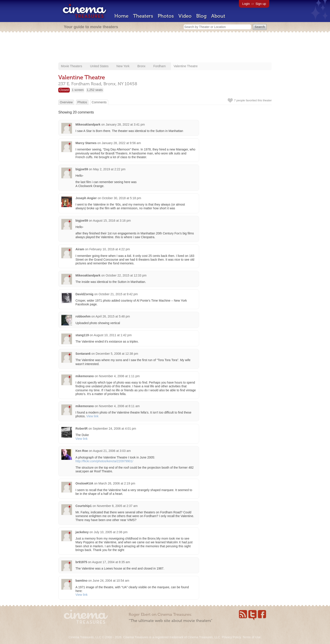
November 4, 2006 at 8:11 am (119, 406)
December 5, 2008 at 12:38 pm (117, 354)
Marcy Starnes (86, 143)
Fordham (159, 66)
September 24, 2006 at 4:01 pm (115, 429)
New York (123, 66)
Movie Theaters (71, 66)
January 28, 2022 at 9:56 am (121, 143)
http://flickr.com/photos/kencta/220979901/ (104, 461)
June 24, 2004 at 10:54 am (111, 581)
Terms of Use (251, 637)
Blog (201, 16)
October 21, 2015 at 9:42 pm (118, 294)
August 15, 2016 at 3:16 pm (112, 221)
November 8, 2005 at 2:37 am (117, 506)
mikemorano (85, 376)
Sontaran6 (83, 354)
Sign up (261, 4)
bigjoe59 (82, 169)
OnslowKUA (84, 483)
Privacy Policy (231, 637)
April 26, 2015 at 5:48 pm (113, 316)
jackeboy (82, 532)
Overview (66, 102)
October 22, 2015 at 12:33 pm (126, 275)
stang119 (82, 335)
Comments (99, 102)
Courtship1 (84, 506)
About (218, 16)
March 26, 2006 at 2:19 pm (117, 483)
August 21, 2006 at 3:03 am (112, 451)
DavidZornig (84, 294)
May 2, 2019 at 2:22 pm (109, 169)
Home (121, 16)
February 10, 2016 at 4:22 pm (110, 249)
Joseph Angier (86, 198)
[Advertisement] (165, 48)
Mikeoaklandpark (88, 124)
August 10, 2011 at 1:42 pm (113, 335)
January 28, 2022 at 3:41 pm (125, 124)
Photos (166, 16)
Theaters (143, 16)
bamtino (81, 581)
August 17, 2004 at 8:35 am (111, 562)
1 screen (78, 90)
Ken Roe (82, 451)
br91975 (81, 562)
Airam (80, 249)
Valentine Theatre (186, 66)
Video (185, 16)
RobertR (82, 429)
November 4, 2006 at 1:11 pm (119, 376)
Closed (64, 90)
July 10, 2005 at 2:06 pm (111, 532)
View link (93, 416)
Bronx (141, 66)
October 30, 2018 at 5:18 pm (121, 198)
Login (246, 4)
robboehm (83, 316)
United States (99, 66)
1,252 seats (95, 90)
